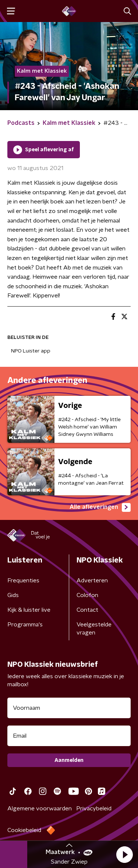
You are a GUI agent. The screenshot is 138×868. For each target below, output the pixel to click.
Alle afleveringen (100, 507)
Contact (87, 610)
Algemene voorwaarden (40, 809)
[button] (124, 854)
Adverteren (92, 581)
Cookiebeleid (24, 830)
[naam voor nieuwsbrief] (69, 708)
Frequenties (23, 581)
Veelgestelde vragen (94, 629)
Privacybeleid (94, 809)
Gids (13, 595)
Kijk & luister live (29, 610)
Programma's (25, 625)
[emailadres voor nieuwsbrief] (69, 736)
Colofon (87, 595)
